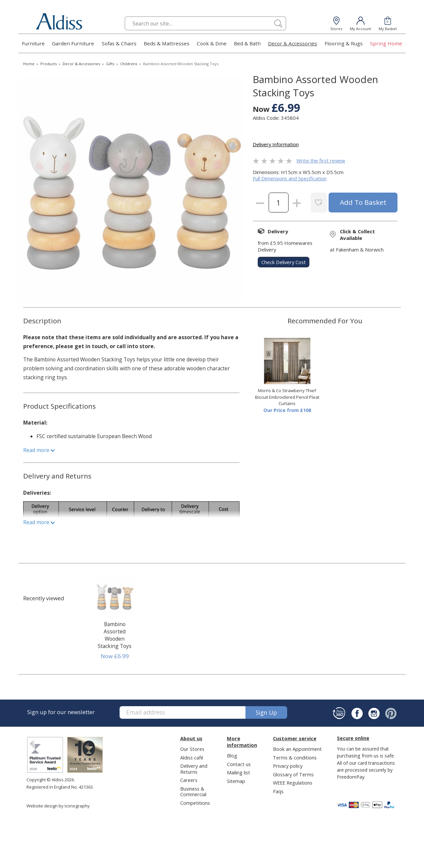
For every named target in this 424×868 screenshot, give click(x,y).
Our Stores (192, 749)
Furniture (33, 43)
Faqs (278, 791)
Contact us (239, 764)
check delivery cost (284, 262)
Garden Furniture (73, 43)
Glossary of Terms (293, 774)
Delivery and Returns (194, 769)
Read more (39, 450)
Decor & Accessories (292, 43)
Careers (189, 780)
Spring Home (386, 43)
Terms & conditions (295, 757)
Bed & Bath (247, 43)
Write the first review (321, 160)
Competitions (195, 803)
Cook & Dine (212, 43)
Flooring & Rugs (344, 43)
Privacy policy (288, 766)
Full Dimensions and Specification (290, 178)
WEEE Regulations (293, 783)
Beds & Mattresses (167, 43)
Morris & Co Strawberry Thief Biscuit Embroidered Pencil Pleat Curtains (287, 397)
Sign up (266, 712)
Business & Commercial (193, 791)
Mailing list (238, 772)
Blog (232, 755)
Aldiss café (192, 757)
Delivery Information (276, 144)
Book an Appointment (297, 749)
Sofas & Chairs (119, 43)
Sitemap (236, 781)
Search (125, 16)
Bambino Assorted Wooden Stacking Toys (115, 635)
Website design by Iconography (58, 806)
